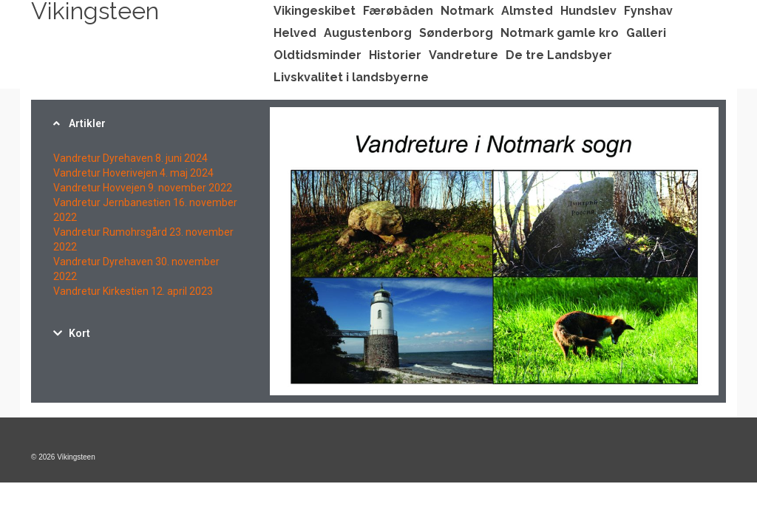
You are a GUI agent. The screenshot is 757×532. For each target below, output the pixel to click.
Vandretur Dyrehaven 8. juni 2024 (130, 158)
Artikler (87, 123)
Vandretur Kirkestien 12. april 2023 (133, 291)
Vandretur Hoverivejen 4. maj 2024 (133, 173)
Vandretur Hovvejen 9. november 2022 (143, 188)
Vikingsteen (95, 11)
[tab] (147, 123)
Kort (79, 333)
